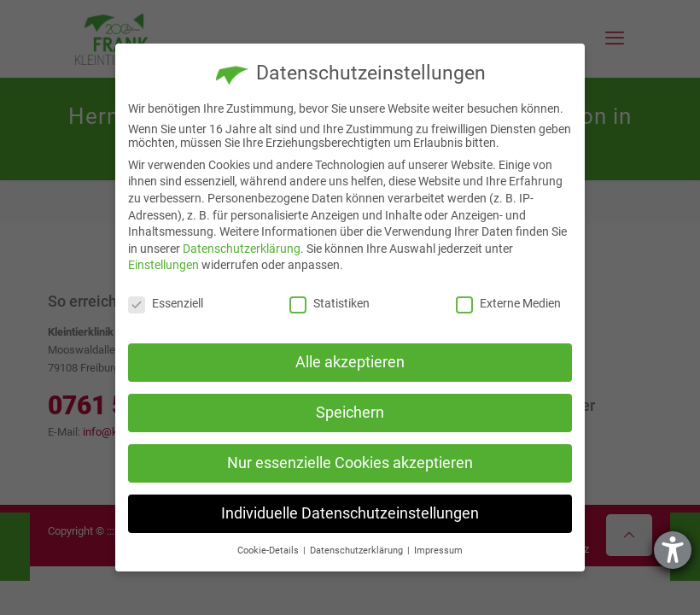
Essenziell (166, 303)
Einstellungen (163, 265)
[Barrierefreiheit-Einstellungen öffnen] (673, 550)
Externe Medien (508, 303)
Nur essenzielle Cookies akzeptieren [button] (350, 463)
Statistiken (330, 303)
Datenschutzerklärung (242, 249)
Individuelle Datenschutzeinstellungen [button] (350, 513)
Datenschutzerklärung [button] (358, 551)
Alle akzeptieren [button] (350, 362)
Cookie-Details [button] (269, 551)
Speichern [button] (350, 413)
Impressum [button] (438, 551)
